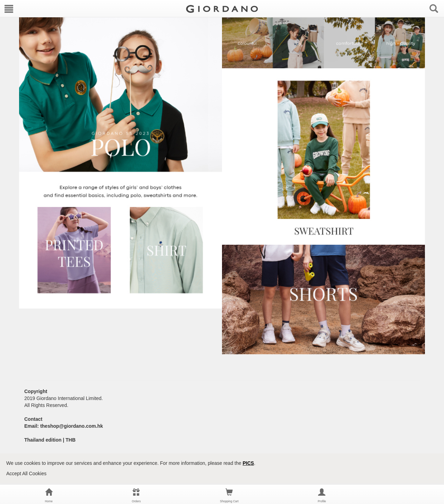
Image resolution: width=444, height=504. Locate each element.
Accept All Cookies (26, 473)
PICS (248, 463)
